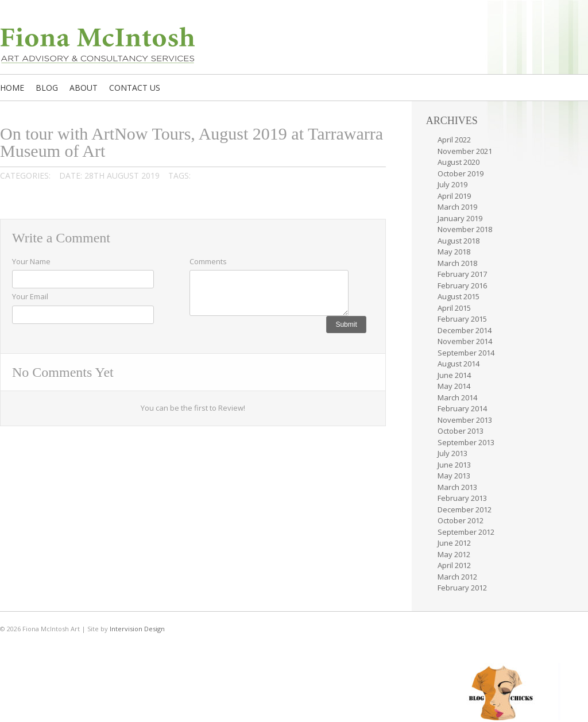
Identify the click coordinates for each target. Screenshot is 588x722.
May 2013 (454, 476)
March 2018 (457, 263)
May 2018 (454, 252)
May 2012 (454, 554)
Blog (47, 88)
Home (12, 88)
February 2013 (462, 498)
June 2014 (454, 375)
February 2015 (462, 319)
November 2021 (465, 151)
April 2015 (454, 308)
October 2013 (461, 431)
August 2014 (459, 364)
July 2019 (452, 184)
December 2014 (465, 330)
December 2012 (465, 509)
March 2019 (457, 207)
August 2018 (459, 241)
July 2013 (452, 453)
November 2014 (465, 341)
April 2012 (454, 565)
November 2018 (465, 229)
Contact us (135, 88)
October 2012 (461, 520)
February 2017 (462, 274)
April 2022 (454, 140)
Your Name (31, 261)
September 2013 (466, 442)
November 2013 (465, 420)
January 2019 (460, 218)
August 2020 (459, 162)
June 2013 (454, 465)
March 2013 (457, 487)
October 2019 (461, 173)
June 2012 (454, 543)
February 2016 (462, 285)
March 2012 (457, 577)
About (84, 88)
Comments (208, 261)
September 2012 (466, 532)
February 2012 (462, 588)
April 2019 (454, 196)
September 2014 (466, 353)
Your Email (30, 296)
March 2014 (457, 397)
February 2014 (462, 408)
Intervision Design (137, 629)
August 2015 (459, 296)
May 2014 (454, 386)
